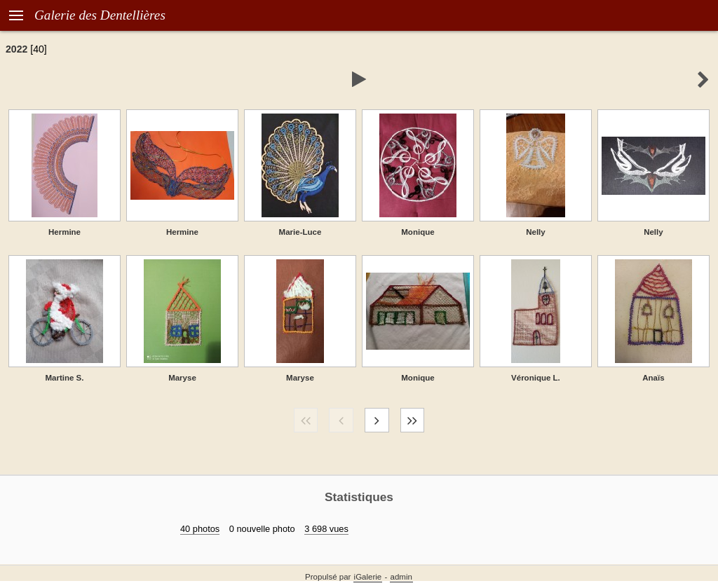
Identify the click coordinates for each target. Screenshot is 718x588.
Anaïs (653, 378)
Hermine (65, 232)
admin (401, 577)
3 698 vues (326, 529)
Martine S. (64, 378)
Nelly (536, 232)
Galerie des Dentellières (100, 15)
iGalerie (368, 577)
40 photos (200, 529)
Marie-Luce (300, 232)
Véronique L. (536, 378)
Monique (418, 232)
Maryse (182, 378)
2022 (16, 49)
